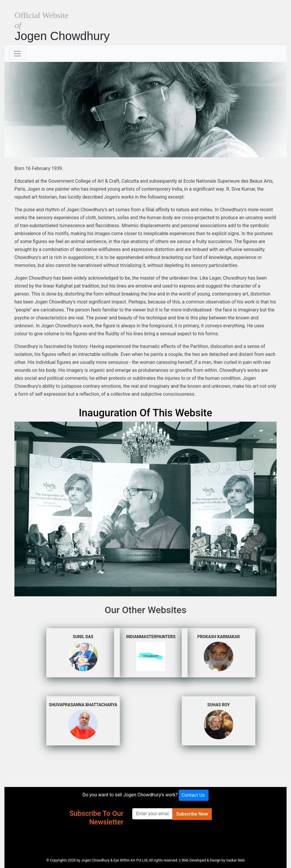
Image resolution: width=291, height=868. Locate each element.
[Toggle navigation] (17, 54)
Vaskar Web (235, 860)
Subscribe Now (192, 814)
